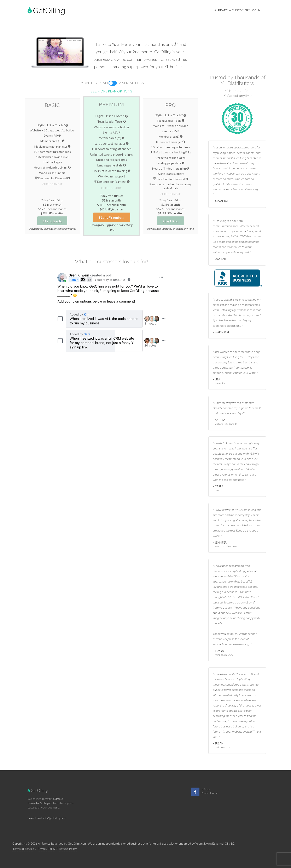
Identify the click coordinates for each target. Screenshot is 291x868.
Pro (171, 105)
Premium (112, 104)
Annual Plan (132, 83)
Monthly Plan (94, 83)
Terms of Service (23, 849)
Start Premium (111, 217)
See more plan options (111, 91)
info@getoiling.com (55, 818)
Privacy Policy (46, 849)
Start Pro (170, 221)
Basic (52, 105)
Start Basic (52, 221)
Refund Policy (68, 849)
